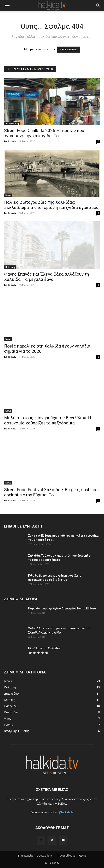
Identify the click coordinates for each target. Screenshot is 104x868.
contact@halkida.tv (61, 812)
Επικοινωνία (25, 856)
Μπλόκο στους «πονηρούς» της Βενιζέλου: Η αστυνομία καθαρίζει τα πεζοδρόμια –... (48, 420)
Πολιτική (10, 267)
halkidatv (10, 141)
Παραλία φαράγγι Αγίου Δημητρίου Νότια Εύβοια (62, 608)
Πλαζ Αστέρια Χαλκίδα (44, 648)
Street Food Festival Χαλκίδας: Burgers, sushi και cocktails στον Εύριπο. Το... (52, 492)
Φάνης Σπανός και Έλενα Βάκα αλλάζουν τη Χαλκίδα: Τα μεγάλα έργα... (47, 277)
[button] (7, 6)
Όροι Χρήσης (44, 856)
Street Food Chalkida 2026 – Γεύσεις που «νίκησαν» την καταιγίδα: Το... (44, 133)
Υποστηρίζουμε (66, 856)
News (8, 195)
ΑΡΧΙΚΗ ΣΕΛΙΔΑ (68, 50)
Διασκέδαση (12, 123)
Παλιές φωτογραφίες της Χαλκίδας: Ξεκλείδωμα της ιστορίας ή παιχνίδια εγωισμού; (52, 205)
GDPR (82, 856)
